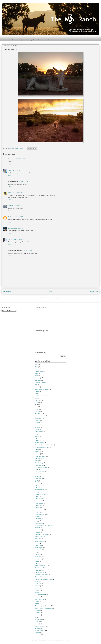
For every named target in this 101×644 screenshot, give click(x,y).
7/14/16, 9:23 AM (18, 239)
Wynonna (38, 635)
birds (37, 387)
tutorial (37, 604)
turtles (37, 601)
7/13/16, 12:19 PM (18, 217)
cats (36, 407)
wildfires (38, 633)
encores (37, 454)
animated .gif (39, 371)
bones (37, 394)
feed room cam (40, 465)
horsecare (38, 508)
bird (36, 385)
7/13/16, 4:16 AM (21, 159)
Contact (40, 40)
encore (37, 452)
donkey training (40, 443)
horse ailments (39, 499)
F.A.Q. (21, 40)
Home (7, 40)
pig (36, 552)
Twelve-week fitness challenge (44, 608)
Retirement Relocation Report (44, 579)
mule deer (38, 528)
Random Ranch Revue (42, 575)
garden (37, 474)
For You (48, 40)
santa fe (37, 581)
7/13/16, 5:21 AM (16, 170)
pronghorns (38, 559)
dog (36, 438)
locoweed (38, 519)
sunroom (38, 597)
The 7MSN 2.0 (39, 599)
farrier (37, 461)
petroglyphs (39, 546)
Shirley (10, 239)
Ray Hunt (38, 577)
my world (38, 532)
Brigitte (10, 206)
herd (36, 487)
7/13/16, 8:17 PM (18, 228)
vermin (37, 615)
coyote (37, 425)
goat (36, 481)
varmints (38, 613)
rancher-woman (40, 572)
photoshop (38, 550)
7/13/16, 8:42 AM (18, 206)
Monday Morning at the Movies (44, 525)
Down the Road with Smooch (44, 445)
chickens (38, 414)
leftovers (38, 516)
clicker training (39, 418)
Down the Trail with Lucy (42, 447)
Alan (36, 365)
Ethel (10, 193)
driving (37, 449)
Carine (10, 217)
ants (36, 373)
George (37, 476)
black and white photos (42, 389)
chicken (37, 411)
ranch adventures (40, 566)
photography (39, 548)
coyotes (37, 427)
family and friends (40, 456)
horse (37, 496)
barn (36, 376)
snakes (37, 590)
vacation (38, 610)
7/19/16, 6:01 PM (27, 251)
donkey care (39, 441)
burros (37, 400)
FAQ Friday (38, 458)
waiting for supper (40, 626)
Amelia (37, 369)
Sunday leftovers (40, 595)
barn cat (38, 378)
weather (37, 628)
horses (37, 512)
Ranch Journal (39, 568)
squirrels (38, 592)
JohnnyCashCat (40, 514)
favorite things (39, 463)
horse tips (38, 505)
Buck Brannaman (40, 396)
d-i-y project (39, 432)
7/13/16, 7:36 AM (17, 193)
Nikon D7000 (39, 537)
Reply (10, 164)
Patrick (37, 543)
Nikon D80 (38, 539)
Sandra (10, 228)
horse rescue (39, 503)
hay (36, 485)
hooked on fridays (40, 494)
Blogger (68, 640)
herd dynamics (39, 490)
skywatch (38, 584)
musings (38, 530)
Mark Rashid (39, 523)
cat (36, 405)
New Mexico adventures (42, 534)
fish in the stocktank (41, 467)
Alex (36, 367)
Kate (9, 170)
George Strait (39, 478)
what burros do (39, 630)
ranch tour (38, 570)
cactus (37, 402)
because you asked (41, 382)
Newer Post (7, 291)
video (37, 621)
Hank (37, 483)
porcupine (38, 555)
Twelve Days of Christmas (43, 606)
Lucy (37, 521)
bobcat (37, 391)
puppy (37, 561)
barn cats (38, 380)
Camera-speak (30, 40)
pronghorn (38, 557)
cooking (37, 423)
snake (37, 588)
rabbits (37, 563)
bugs (37, 398)
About (14, 40)
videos (37, 624)
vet (36, 617)
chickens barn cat (40, 416)
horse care (38, 501)
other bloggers (39, 541)
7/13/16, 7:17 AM (24, 181)
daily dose (38, 434)
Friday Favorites (40, 472)
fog (36, 470)
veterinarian (39, 619)
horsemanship (39, 510)
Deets (37, 436)
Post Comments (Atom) (54, 298)
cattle (37, 409)
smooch (37, 586)
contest (37, 420)
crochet (37, 429)
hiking (37, 492)
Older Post (94, 291)
